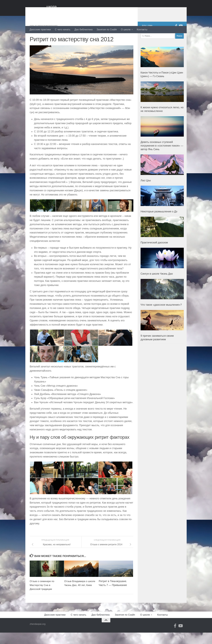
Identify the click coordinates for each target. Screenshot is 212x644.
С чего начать (63, 30)
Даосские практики (40, 30)
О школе (126, 30)
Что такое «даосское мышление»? (161, 316)
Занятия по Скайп (107, 30)
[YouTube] (181, 37)
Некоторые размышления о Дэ (159, 223)
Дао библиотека (84, 30)
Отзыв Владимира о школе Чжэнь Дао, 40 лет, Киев (80, 597)
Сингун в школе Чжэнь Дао (157, 285)
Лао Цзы (146, 192)
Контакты (142, 30)
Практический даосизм (154, 254)
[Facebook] (176, 37)
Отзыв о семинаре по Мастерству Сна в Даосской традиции (43, 597)
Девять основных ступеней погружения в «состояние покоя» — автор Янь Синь (162, 157)
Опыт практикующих (44, 37)
